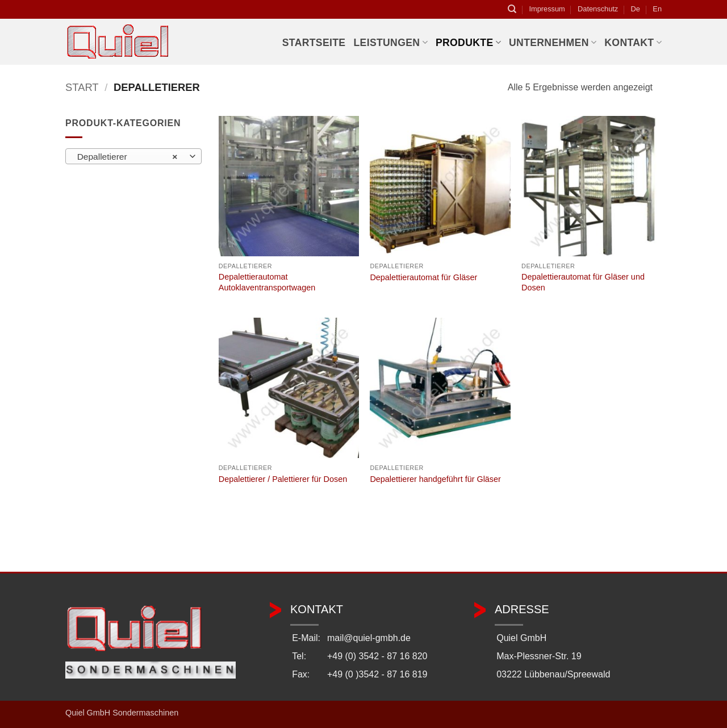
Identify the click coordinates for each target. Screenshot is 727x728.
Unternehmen (553, 43)
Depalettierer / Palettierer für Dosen (283, 479)
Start (82, 87)
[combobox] (133, 156)
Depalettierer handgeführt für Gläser (435, 479)
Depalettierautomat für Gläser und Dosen (583, 282)
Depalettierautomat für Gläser (423, 277)
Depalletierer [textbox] (128, 157)
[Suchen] (512, 9)
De (636, 9)
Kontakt (633, 43)
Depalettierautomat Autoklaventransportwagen (267, 282)
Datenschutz (598, 9)
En (657, 9)
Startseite (314, 43)
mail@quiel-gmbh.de (369, 638)
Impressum (547, 9)
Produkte (468, 43)
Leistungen (390, 43)
